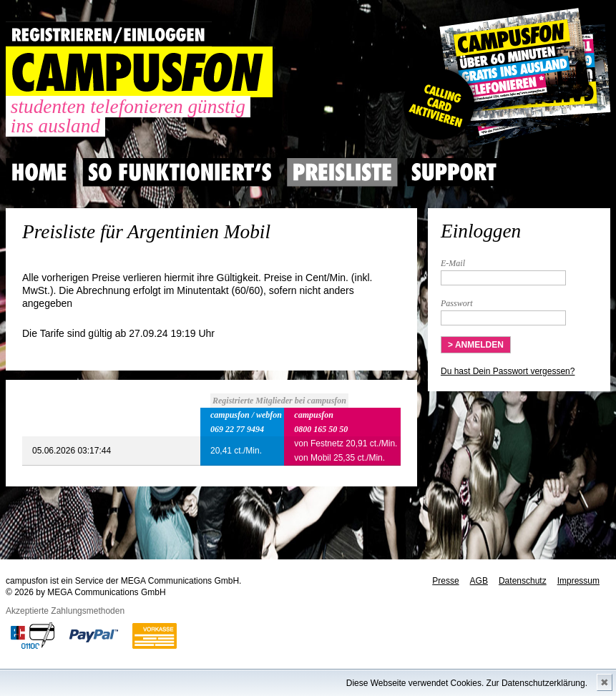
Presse (445, 581)
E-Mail (453, 263)
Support (454, 172)
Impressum (578, 581)
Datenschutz (523, 581)
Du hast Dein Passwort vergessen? (508, 371)
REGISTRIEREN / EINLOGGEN (109, 34)
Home (39, 172)
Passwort (457, 303)
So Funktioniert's (180, 172)
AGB (479, 581)
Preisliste (342, 172)
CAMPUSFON (139, 72)
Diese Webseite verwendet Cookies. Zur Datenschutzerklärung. (467, 683)
